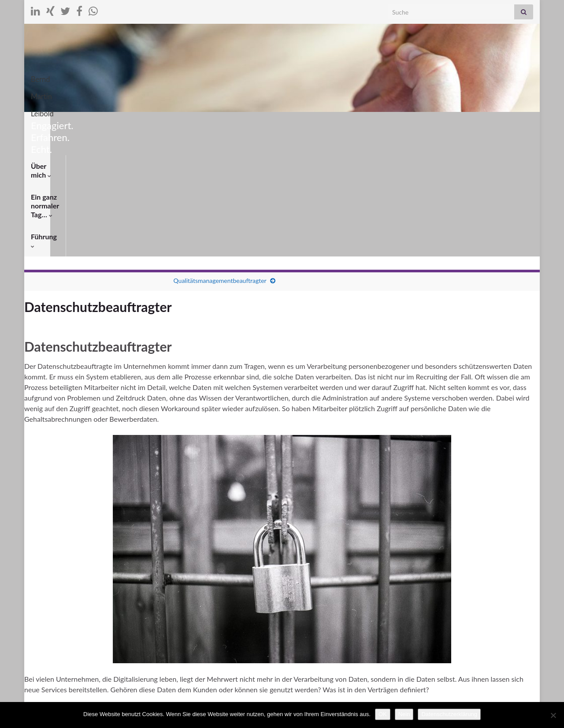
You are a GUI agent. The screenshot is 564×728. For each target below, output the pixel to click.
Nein (404, 714)
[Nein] (553, 715)
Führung (190, 123)
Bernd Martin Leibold (282, 76)
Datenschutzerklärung (449, 714)
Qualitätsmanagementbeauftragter (220, 158)
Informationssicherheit (260, 588)
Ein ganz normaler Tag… (121, 123)
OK (383, 714)
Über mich (50, 123)
